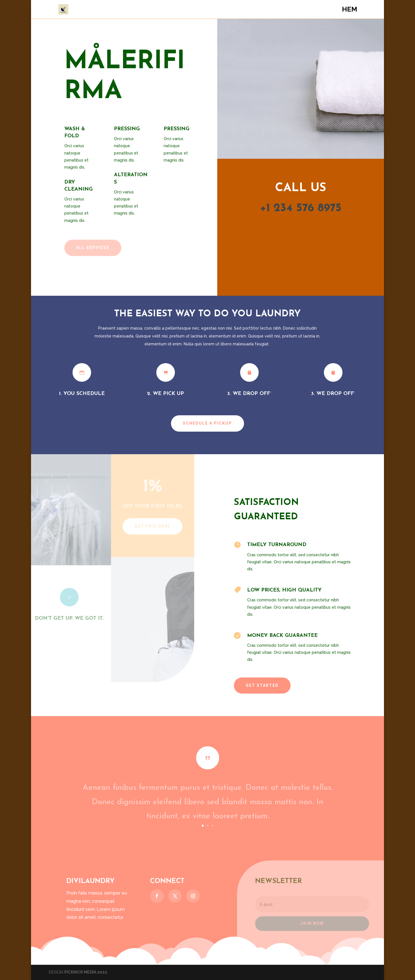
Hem (350, 10)
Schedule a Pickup (207, 423)
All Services (93, 248)
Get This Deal (150, 526)
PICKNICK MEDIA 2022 (86, 972)
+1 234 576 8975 (301, 208)
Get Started (262, 685)
